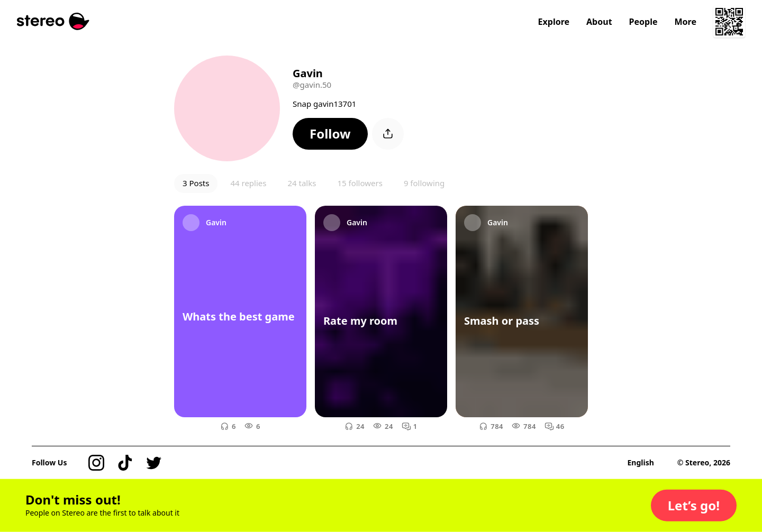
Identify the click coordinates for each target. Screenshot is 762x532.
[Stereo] (53, 21)
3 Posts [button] (196, 183)
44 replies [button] (248, 183)
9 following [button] (424, 183)
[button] (330, 134)
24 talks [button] (302, 183)
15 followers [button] (360, 183)
